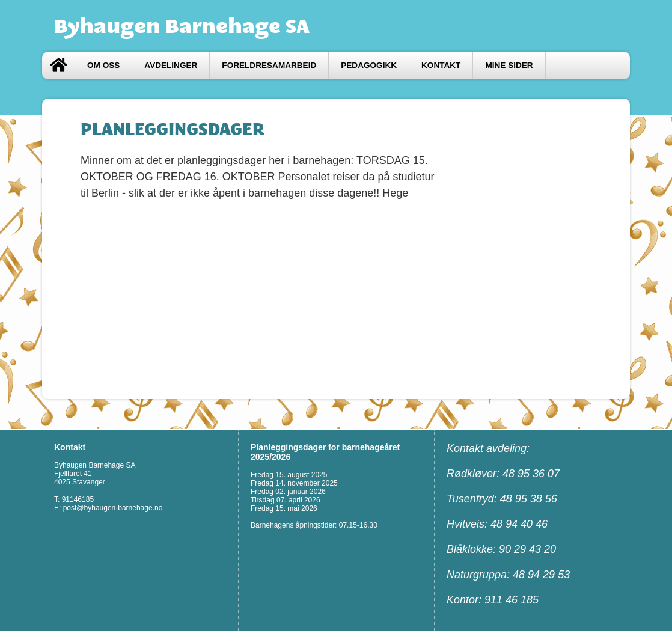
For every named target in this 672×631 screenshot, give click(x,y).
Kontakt (441, 65)
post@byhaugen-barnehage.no (113, 508)
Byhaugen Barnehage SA (182, 26)
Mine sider (509, 65)
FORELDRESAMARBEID (269, 65)
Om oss (103, 65)
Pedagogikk (369, 65)
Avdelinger (171, 65)
